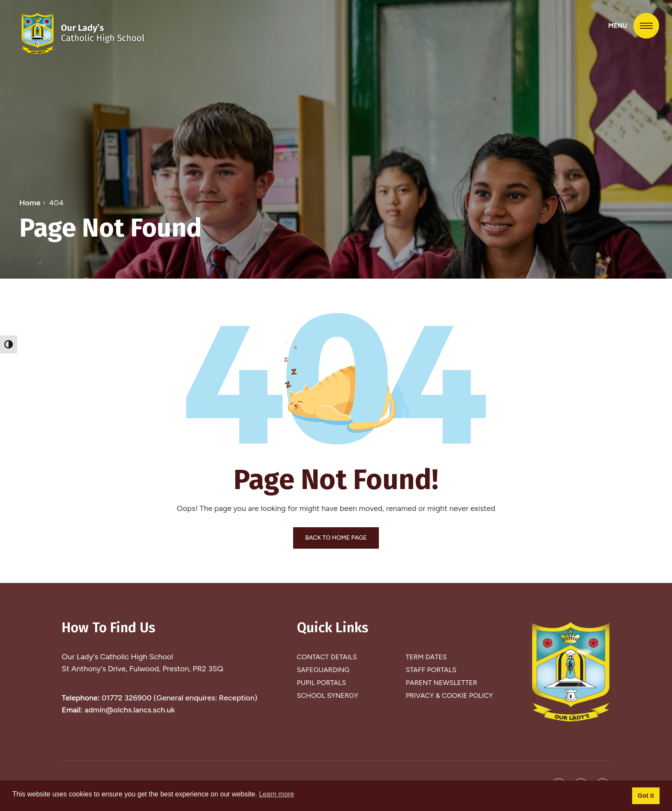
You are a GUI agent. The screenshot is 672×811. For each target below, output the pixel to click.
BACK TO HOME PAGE (336, 538)
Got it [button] (646, 796)
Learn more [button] (276, 794)
